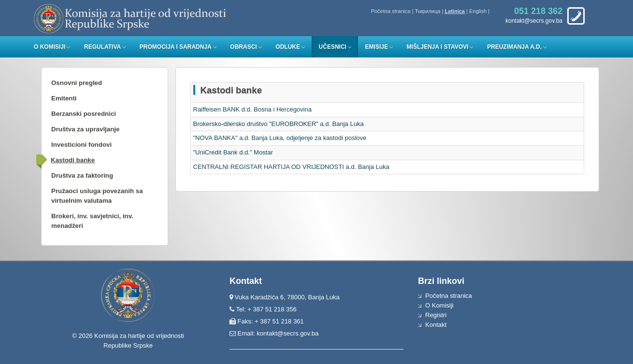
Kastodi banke (73, 160)
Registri (436, 315)
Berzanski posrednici (84, 114)
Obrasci (243, 47)
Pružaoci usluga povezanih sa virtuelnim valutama (97, 196)
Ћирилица (428, 11)
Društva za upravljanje (85, 129)
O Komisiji (50, 47)
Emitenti (64, 98)
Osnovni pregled (77, 83)
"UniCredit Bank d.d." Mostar (233, 152)
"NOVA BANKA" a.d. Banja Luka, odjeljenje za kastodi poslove (280, 138)
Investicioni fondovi (81, 145)
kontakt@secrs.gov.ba (288, 333)
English (478, 11)
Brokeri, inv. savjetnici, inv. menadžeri (92, 221)
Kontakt (436, 325)
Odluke (288, 47)
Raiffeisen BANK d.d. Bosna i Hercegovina (252, 109)
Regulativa (102, 47)
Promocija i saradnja (176, 47)
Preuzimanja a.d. (514, 47)
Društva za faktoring (82, 175)
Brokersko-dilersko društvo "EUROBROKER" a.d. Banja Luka (279, 124)
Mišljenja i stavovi (438, 47)
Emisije (377, 47)
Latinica (455, 11)
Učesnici (333, 47)
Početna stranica (391, 11)
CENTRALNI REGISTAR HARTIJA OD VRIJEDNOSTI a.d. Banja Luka (291, 167)
